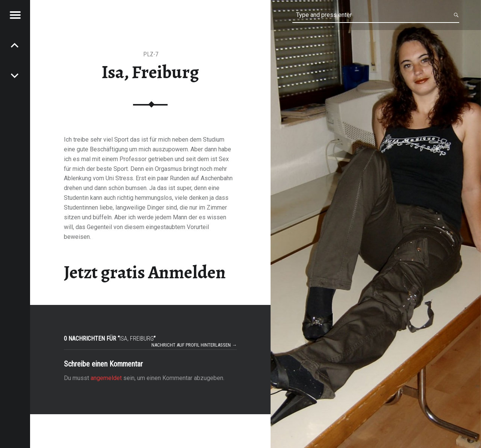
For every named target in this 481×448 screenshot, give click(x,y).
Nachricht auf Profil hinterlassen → (194, 345)
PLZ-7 (151, 54)
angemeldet (106, 378)
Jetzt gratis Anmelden (145, 272)
